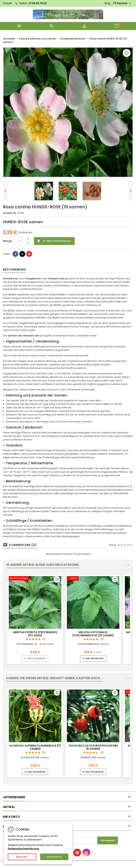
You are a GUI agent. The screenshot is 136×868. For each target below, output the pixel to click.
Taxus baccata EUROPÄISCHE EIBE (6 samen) (93, 747)
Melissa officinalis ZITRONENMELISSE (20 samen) (93, 634)
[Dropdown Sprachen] (122, 3)
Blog (107, 3)
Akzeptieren (54, 857)
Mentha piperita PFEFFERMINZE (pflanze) (35, 634)
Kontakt (7, 3)
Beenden (22, 857)
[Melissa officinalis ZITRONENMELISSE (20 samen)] (93, 579)
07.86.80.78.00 (38, 3)
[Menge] (20, 241)
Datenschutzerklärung (23, 849)
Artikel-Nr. (10, 213)
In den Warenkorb (54, 241)
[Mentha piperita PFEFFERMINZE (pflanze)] (35, 579)
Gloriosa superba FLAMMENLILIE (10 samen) (35, 747)
